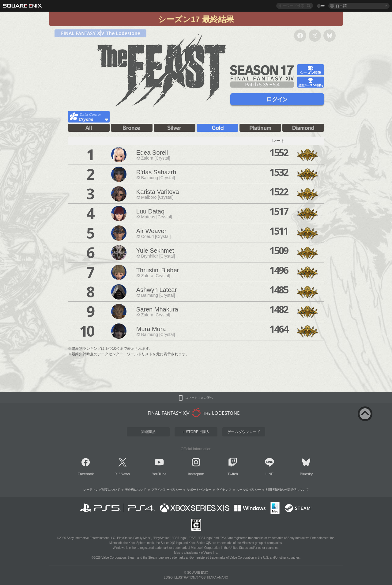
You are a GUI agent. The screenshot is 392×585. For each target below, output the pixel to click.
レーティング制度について (102, 490)
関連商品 (148, 432)
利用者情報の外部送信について (287, 490)
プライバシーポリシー (167, 490)
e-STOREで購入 (196, 432)
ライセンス (224, 490)
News (125, 474)
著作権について (136, 490)
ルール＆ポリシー (249, 490)
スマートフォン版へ (199, 398)
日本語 (341, 6)
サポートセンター (199, 490)
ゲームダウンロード (244, 432)
